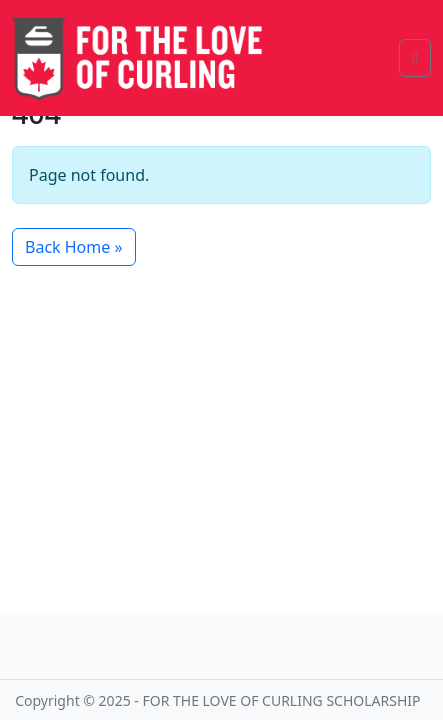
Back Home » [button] (74, 247)
